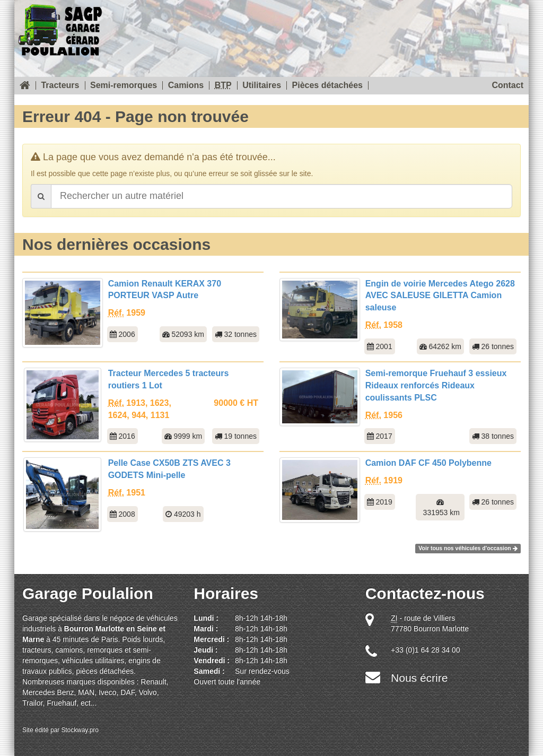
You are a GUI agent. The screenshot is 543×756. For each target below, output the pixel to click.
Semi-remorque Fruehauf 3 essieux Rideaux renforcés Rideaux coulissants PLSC (436, 385)
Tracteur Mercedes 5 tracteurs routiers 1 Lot (169, 379)
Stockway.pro (80, 730)
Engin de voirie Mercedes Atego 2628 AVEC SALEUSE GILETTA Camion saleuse (440, 296)
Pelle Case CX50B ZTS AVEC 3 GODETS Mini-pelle (169, 469)
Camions (186, 85)
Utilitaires (262, 85)
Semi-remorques (124, 85)
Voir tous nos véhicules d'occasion (468, 548)
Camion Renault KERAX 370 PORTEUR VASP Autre (165, 290)
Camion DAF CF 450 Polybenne (428, 463)
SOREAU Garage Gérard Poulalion (60, 28)
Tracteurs (60, 85)
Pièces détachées (327, 85)
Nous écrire (419, 678)
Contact (507, 85)
